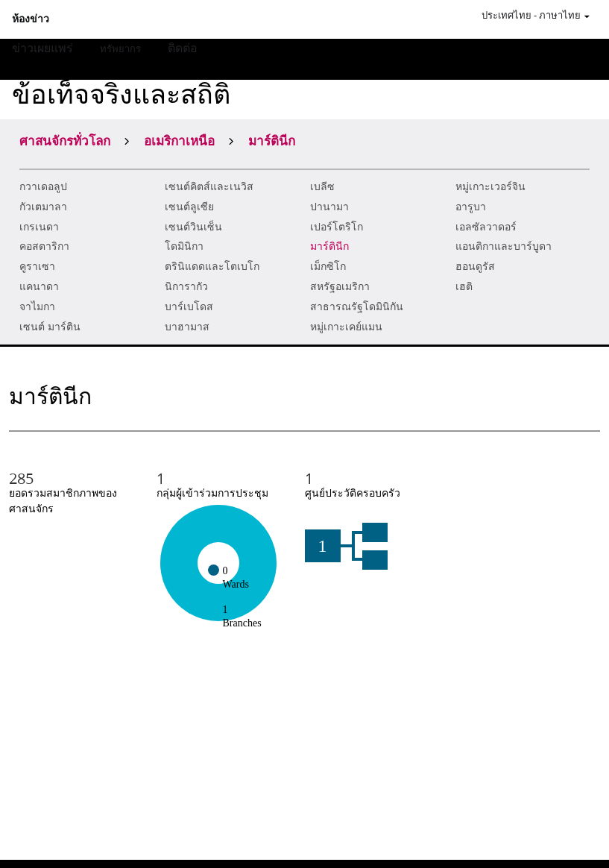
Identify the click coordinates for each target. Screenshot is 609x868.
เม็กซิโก (328, 267)
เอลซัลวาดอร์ (486, 227)
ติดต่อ (183, 47)
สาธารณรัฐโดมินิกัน (357, 307)
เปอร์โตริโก (337, 227)
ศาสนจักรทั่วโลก (65, 140)
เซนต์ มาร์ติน (50, 327)
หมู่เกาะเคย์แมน (346, 327)
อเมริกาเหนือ (179, 140)
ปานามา (329, 207)
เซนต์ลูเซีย (189, 207)
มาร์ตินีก (329, 246)
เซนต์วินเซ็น (193, 227)
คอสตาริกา (44, 246)
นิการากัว (186, 287)
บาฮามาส (187, 327)
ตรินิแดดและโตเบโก (212, 267)
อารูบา (471, 207)
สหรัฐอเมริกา (340, 287)
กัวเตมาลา (43, 207)
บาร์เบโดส (189, 307)
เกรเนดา (39, 227)
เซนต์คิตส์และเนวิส (209, 187)
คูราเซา (37, 267)
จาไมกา (37, 307)
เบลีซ (322, 187)
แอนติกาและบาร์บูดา (504, 246)
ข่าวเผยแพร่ (42, 47)
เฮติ (464, 287)
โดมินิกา (184, 246)
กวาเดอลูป (43, 187)
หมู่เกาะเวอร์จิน (490, 187)
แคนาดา (39, 287)
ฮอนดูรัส (475, 267)
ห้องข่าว (31, 19)
